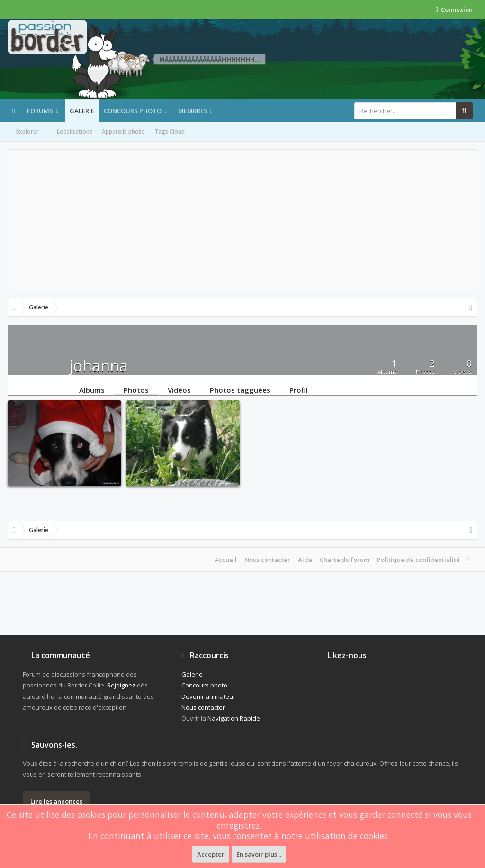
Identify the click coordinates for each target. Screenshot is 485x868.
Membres (193, 111)
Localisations (75, 131)
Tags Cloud (170, 131)
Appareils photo (123, 131)
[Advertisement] (242, 220)
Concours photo (133, 111)
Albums (92, 389)
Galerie (82, 111)
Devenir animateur (208, 696)
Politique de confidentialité (418, 560)
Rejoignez (121, 685)
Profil (299, 389)
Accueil (226, 560)
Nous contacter (267, 560)
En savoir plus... (259, 854)
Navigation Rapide (234, 718)
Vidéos (179, 389)
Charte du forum (345, 560)
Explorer (32, 132)
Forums (40, 111)
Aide (305, 560)
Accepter (211, 854)
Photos (136, 389)
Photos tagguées (240, 389)
